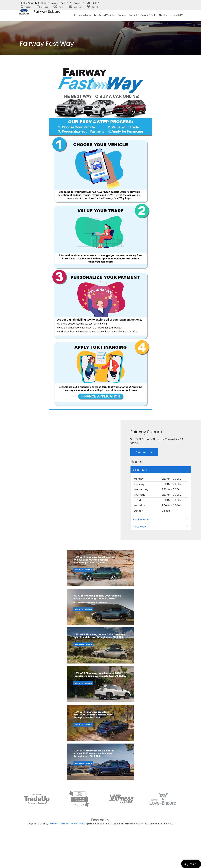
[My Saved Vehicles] (92, 7)
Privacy (74, 860)
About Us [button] (164, 15)
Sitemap (64, 860)
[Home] (74, 15)
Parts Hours (161, 527)
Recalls (83, 860)
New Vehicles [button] (85, 15)
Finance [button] (122, 15)
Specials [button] (134, 15)
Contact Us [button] (144, 452)
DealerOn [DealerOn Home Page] (53, 860)
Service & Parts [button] (148, 15)
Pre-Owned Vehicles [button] (105, 15)
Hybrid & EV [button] (177, 15)
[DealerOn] (100, 856)
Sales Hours (161, 470)
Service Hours (161, 520)
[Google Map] (60, 480)
